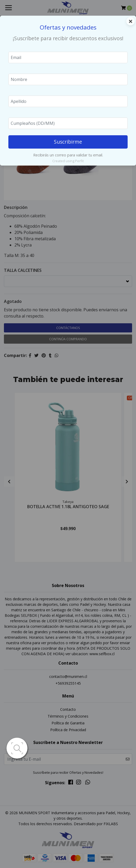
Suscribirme (68, 142)
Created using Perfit (68, 161)
